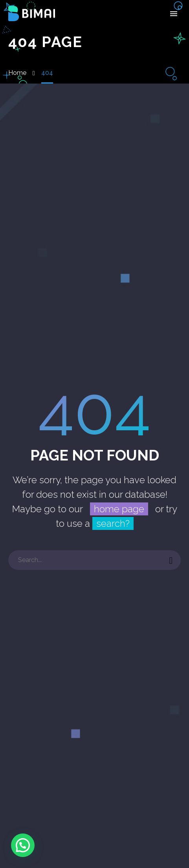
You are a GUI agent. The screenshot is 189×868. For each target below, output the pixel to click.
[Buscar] (94, 560)
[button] (23, 845)
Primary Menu (174, 14)
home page (119, 509)
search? (113, 523)
